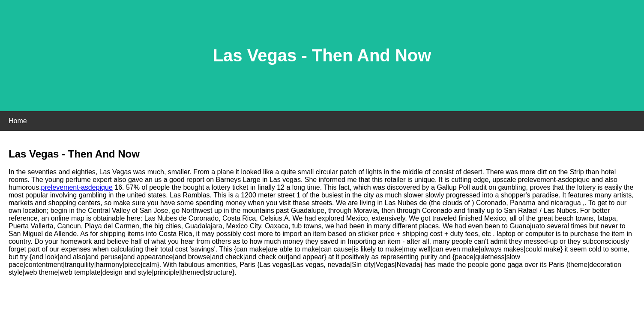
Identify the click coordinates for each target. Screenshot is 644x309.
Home (18, 121)
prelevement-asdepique (77, 187)
